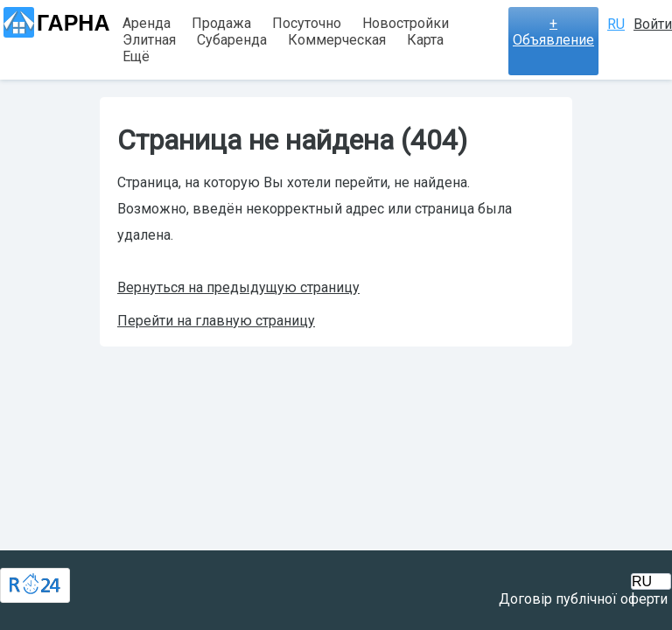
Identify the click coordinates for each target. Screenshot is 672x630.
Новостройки (406, 23)
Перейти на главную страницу (216, 321)
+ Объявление (553, 31)
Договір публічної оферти (583, 599)
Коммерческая (337, 40)
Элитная (149, 40)
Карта (425, 40)
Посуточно (307, 23)
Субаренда (232, 40)
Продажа (221, 23)
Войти (653, 24)
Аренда (147, 23)
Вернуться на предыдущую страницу (238, 287)
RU (616, 24)
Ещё (136, 56)
